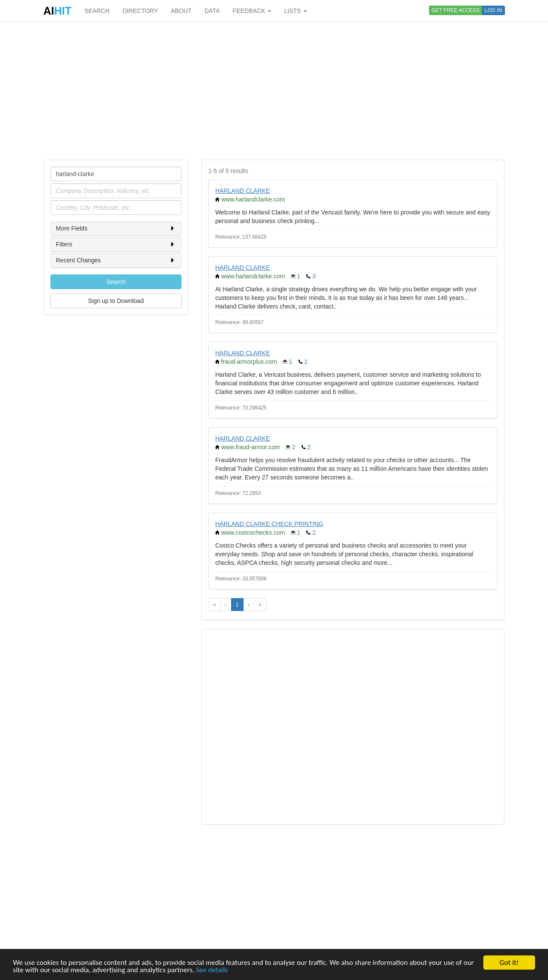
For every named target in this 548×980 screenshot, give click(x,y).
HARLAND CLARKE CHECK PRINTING (269, 524)
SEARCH (97, 11)
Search (116, 282)
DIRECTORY (140, 11)
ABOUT (181, 11)
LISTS (296, 11)
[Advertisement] (274, 91)
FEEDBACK (252, 11)
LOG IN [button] (493, 10)
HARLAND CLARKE (243, 191)
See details (212, 970)
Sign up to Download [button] (116, 301)
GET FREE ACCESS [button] (456, 10)
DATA (212, 11)
